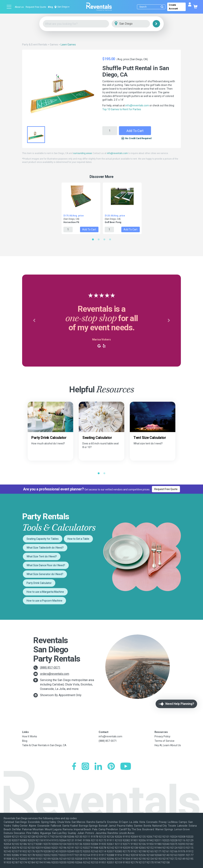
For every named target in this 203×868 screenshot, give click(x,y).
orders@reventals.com (55, 674)
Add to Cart (135, 131)
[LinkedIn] (98, 767)
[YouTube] (126, 767)
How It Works (30, 736)
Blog (50, 7)
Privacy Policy (162, 736)
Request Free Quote (36, 7)
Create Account (173, 7)
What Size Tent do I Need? (42, 556)
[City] (136, 24)
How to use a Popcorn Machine (44, 601)
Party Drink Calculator (39, 583)
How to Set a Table (78, 539)
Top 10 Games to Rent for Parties (122, 109)
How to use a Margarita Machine (45, 592)
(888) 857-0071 (50, 668)
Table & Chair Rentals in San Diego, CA (44, 745)
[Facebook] (74, 767)
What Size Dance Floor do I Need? (46, 565)
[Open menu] (9, 7)
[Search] (152, 7)
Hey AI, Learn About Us (168, 745)
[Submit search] (162, 7)
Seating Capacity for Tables (43, 539)
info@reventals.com (137, 105)
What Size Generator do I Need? (45, 574)
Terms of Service (164, 741)
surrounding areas (83, 153)
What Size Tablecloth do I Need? (45, 548)
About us (19, 7)
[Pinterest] (111, 767)
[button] (34, 321)
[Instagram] (85, 767)
